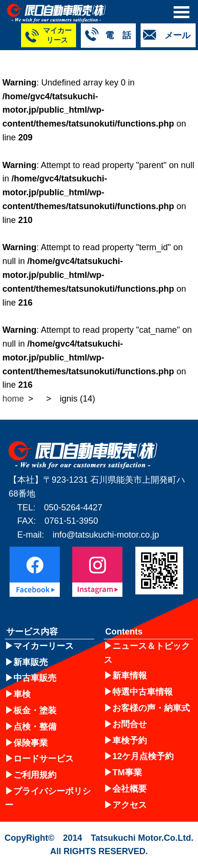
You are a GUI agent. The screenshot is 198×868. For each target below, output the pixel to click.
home (13, 399)
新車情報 (130, 676)
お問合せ (130, 724)
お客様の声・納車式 (151, 708)
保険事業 (31, 743)
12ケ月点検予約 (143, 756)
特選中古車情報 (143, 692)
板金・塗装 (35, 710)
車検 (22, 694)
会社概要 (130, 789)
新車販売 (31, 662)
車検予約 (130, 741)
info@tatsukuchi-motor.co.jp (106, 535)
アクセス (130, 805)
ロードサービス (44, 759)
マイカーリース (44, 646)
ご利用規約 (35, 775)
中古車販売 (35, 678)
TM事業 (127, 773)
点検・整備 (35, 727)
